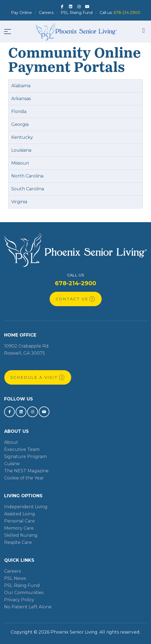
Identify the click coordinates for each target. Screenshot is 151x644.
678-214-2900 (75, 283)
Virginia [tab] (19, 202)
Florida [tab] (19, 111)
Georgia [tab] (20, 124)
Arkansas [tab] (21, 99)
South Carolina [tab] (28, 189)
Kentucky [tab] (22, 137)
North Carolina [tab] (27, 176)
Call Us (75, 275)
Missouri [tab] (20, 163)
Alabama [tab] (21, 86)
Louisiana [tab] (21, 150)
